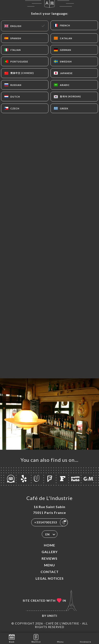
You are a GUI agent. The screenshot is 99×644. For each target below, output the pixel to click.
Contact (50, 572)
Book (12, 638)
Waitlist (36, 638)
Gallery (50, 552)
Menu (49, 565)
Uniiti (52, 616)
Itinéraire (85, 638)
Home (49, 545)
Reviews (49, 558)
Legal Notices (50, 578)
